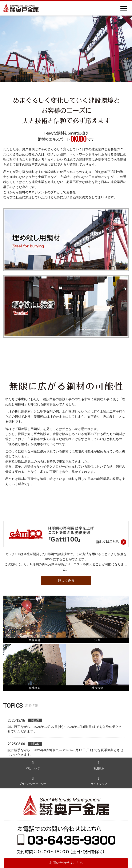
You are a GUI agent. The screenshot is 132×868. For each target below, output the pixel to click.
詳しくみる (66, 580)
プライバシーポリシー (33, 780)
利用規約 (99, 765)
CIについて (33, 765)
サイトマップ (99, 780)
